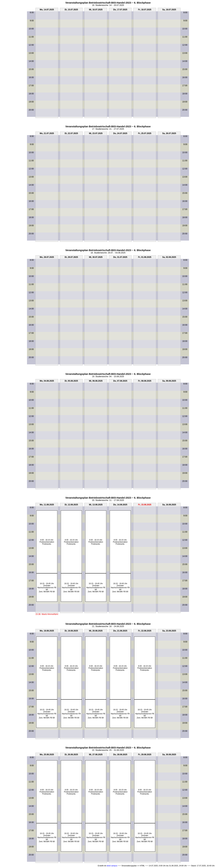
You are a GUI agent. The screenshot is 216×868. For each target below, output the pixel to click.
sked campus (112, 866)
